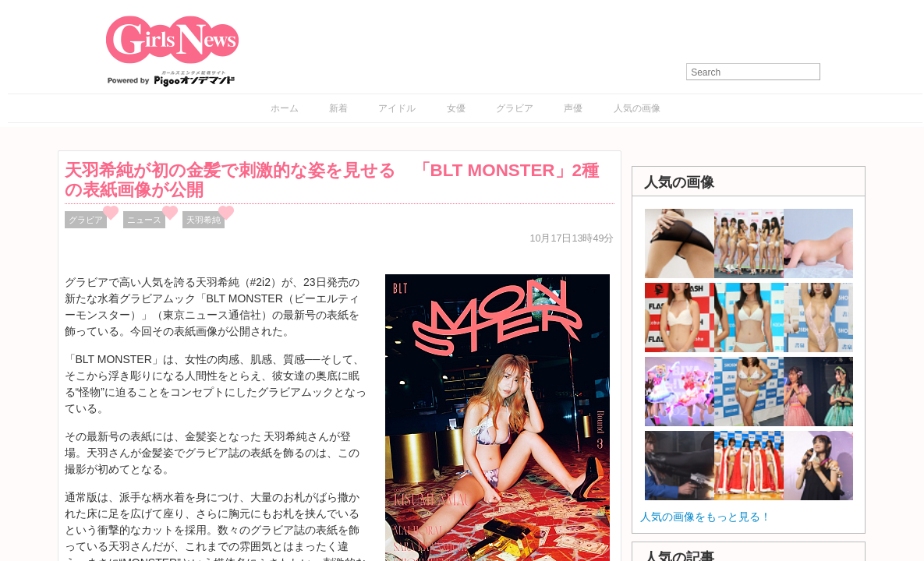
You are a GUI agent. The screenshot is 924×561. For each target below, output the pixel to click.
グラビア (515, 108)
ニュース (144, 220)
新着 (338, 108)
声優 (573, 108)
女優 (456, 108)
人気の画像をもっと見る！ (706, 517)
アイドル (397, 108)
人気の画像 (637, 108)
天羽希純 (204, 220)
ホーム (285, 108)
